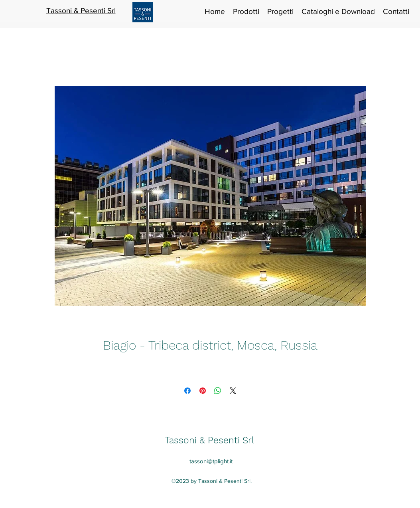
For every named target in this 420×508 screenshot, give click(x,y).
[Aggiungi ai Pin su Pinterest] (203, 391)
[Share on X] (233, 391)
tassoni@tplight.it (211, 461)
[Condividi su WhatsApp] (218, 391)
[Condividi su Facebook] (187, 391)
